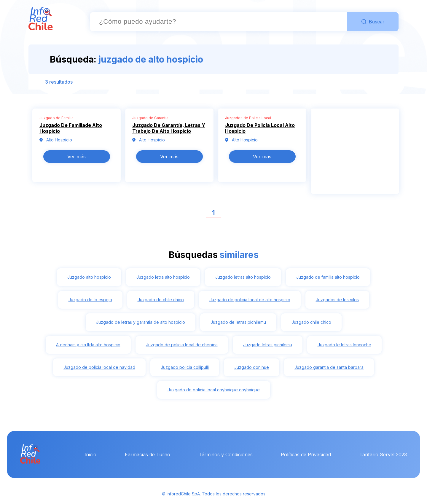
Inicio (90, 454)
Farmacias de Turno (148, 454)
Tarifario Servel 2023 (383, 454)
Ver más (77, 157)
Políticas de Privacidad (306, 454)
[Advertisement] (355, 155)
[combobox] (219, 22)
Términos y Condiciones (226, 454)
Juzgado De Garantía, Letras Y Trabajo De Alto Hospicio (169, 128)
